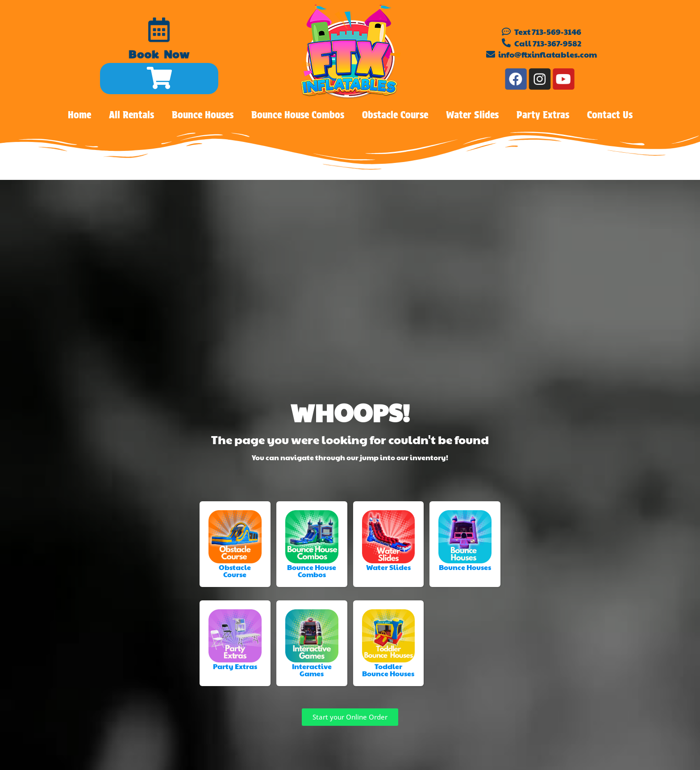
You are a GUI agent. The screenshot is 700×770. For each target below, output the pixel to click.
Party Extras (543, 115)
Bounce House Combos (298, 115)
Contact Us (610, 115)
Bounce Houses (203, 115)
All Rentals (131, 115)
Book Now (158, 58)
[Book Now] (160, 31)
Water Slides (472, 115)
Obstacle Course (395, 115)
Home (79, 115)
